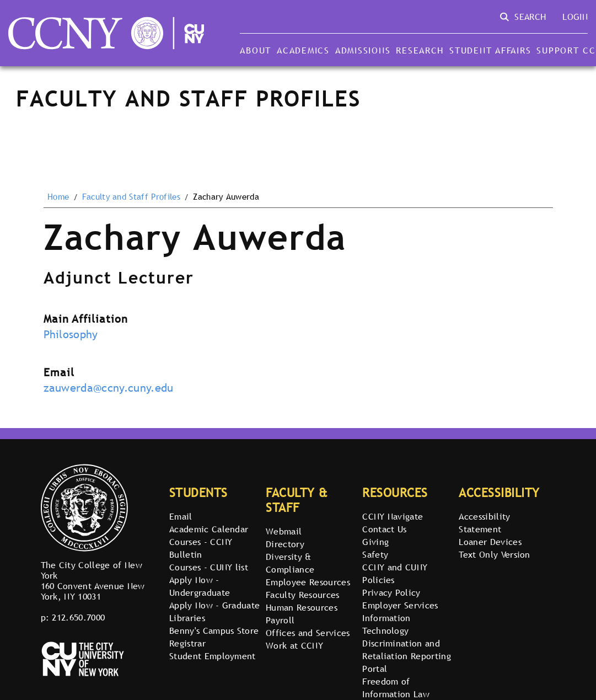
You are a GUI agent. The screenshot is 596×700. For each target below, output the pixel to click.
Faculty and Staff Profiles (131, 197)
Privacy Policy (391, 592)
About (256, 50)
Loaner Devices (490, 542)
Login (575, 17)
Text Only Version (494, 554)
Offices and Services (308, 633)
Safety (375, 554)
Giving (375, 542)
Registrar (187, 643)
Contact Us (384, 529)
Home (58, 197)
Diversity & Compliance (290, 563)
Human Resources (302, 607)
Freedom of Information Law (396, 688)
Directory (285, 544)
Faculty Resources (302, 595)
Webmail (284, 531)
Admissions (363, 50)
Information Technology (386, 624)
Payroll (280, 620)
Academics (303, 50)
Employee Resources (308, 582)
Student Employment (213, 656)
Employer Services (400, 605)
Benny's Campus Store (214, 630)
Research (420, 50)
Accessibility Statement (484, 523)
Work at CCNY (294, 645)
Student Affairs (490, 50)
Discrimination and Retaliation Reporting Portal (407, 656)
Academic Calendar (209, 529)
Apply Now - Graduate (214, 605)
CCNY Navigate (393, 516)
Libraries (187, 618)
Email (181, 516)
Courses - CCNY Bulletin (201, 548)
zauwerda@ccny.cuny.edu (109, 388)
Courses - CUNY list (209, 567)
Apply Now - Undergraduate (200, 586)
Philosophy (71, 334)
